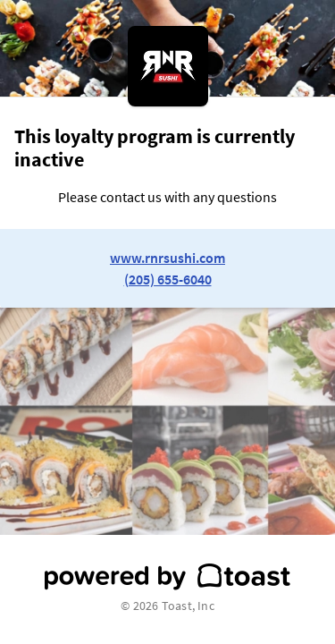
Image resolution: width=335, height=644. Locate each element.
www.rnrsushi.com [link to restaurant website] (167, 258)
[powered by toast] (167, 577)
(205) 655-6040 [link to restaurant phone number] (168, 279)
